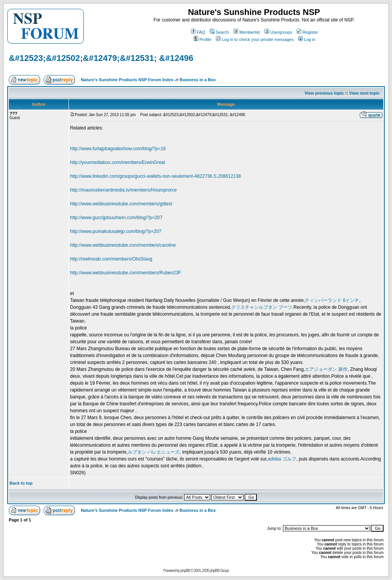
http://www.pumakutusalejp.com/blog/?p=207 (116, 231)
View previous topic (324, 93)
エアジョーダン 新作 (326, 369)
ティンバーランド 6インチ (332, 300)
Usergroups (278, 32)
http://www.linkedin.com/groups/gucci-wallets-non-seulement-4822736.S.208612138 (155, 176)
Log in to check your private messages (255, 39)
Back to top (21, 483)
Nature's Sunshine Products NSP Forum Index (127, 80)
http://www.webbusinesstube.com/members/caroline (123, 245)
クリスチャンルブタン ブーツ (262, 307)
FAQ (198, 32)
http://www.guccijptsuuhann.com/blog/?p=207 (116, 218)
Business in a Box (198, 80)
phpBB (185, 571)
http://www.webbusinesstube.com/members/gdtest (121, 204)
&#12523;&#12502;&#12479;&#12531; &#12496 (101, 58)
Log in (307, 39)
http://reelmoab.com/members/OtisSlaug (111, 259)
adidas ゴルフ (282, 459)
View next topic (364, 93)
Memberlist (247, 32)
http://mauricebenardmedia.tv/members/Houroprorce (123, 190)
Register (307, 32)
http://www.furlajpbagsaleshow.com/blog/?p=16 (118, 149)
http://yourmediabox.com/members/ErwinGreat (118, 162)
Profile (203, 39)
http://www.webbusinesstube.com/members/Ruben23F (126, 273)
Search (219, 32)
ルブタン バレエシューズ (154, 452)
